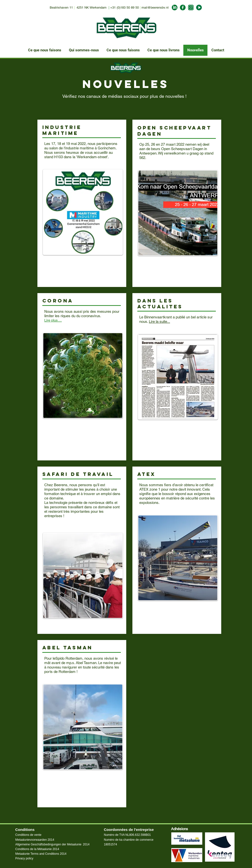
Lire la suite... (159, 321)
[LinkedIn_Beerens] (175, 7)
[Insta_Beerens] (191, 7)
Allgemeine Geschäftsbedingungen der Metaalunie (48, 844)
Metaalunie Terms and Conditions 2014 (41, 854)
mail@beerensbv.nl (155, 7)
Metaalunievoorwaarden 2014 (35, 840)
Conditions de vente (28, 835)
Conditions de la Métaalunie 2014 (37, 849)
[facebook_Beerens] (183, 7)
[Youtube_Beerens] (199, 7)
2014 (86, 844)
